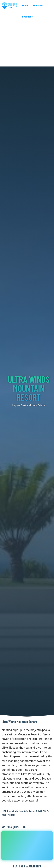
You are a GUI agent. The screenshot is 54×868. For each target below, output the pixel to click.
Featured (38, 6)
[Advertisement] (26, 39)
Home (25, 6)
